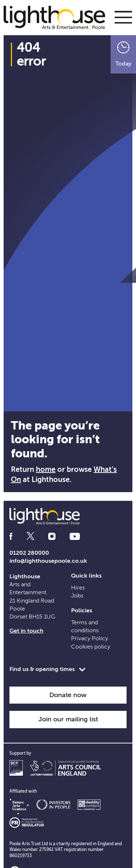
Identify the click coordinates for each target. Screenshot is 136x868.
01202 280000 (29, 553)
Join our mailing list (68, 719)
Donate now (68, 695)
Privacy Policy (90, 638)
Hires (78, 588)
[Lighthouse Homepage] (58, 17)
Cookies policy (91, 647)
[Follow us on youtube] (75, 536)
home (46, 469)
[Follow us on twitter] (30, 536)
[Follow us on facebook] (11, 536)
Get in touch (26, 631)
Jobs (77, 596)
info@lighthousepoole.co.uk (48, 561)
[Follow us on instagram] (52, 536)
